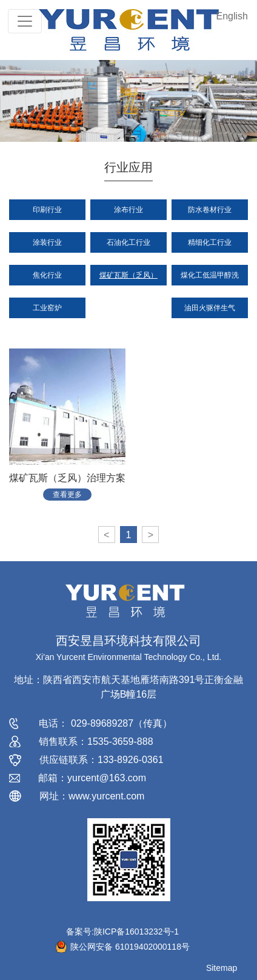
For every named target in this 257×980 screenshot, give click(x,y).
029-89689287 (102, 723)
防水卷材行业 (210, 210)
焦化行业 (47, 275)
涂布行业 (128, 210)
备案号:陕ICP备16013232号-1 (122, 932)
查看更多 (67, 495)
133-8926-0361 (131, 760)
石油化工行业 (128, 242)
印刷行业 (47, 210)
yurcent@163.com (107, 778)
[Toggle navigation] (25, 21)
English (232, 16)
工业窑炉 (47, 308)
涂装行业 (47, 242)
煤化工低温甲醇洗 (210, 275)
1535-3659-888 (120, 742)
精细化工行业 (210, 242)
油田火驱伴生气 (210, 308)
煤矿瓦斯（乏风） (128, 275)
